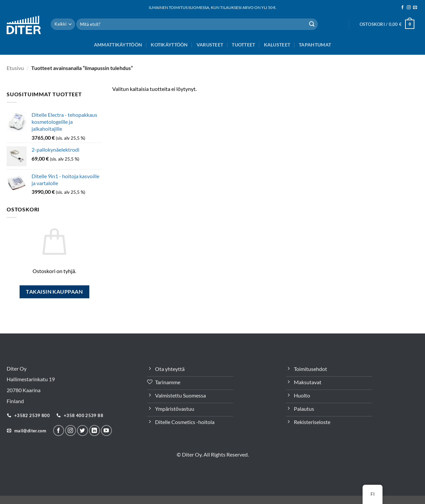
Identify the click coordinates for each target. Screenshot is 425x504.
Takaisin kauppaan (54, 292)
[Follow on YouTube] (106, 431)
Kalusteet (277, 45)
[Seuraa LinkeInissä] (94, 431)
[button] (387, 24)
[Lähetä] (312, 24)
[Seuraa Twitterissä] (83, 431)
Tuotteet (243, 45)
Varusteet (210, 45)
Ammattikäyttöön (118, 45)
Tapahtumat (315, 45)
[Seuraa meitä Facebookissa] (402, 8)
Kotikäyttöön (169, 45)
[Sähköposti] (415, 8)
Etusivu (15, 68)
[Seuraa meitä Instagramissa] (409, 8)
